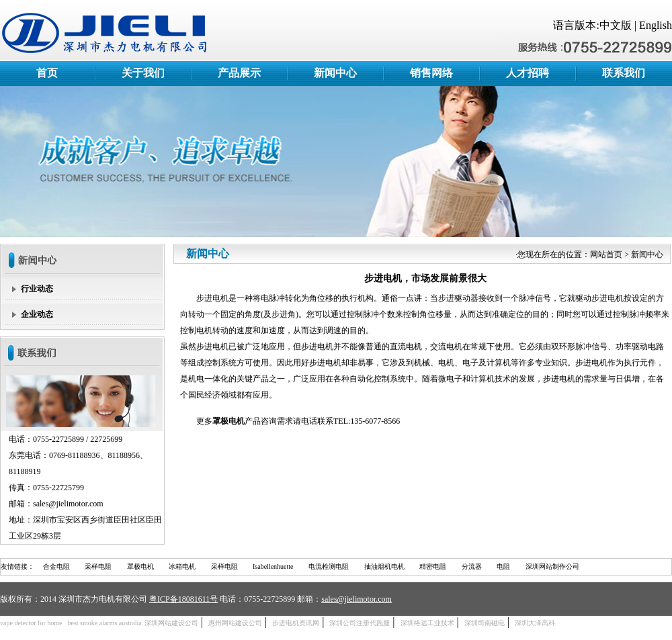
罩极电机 (140, 566)
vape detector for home (31, 623)
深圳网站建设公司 (171, 623)
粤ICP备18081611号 (183, 599)
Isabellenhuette (273, 566)
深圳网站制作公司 (552, 566)
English (656, 25)
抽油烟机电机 (384, 566)
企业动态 (37, 314)
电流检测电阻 (329, 566)
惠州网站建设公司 (235, 623)
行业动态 (37, 289)
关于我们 (143, 73)
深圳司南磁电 (485, 623)
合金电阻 (56, 566)
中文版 (616, 25)
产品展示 (239, 73)
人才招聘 (528, 73)
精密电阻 (433, 566)
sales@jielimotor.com (356, 599)
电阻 (503, 566)
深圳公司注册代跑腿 (360, 623)
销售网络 (431, 73)
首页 (47, 73)
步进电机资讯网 (296, 623)
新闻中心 (335, 73)
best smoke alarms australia (104, 623)
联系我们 (624, 73)
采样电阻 (98, 566)
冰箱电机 (182, 566)
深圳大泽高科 (535, 623)
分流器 (472, 566)
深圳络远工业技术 (427, 623)
